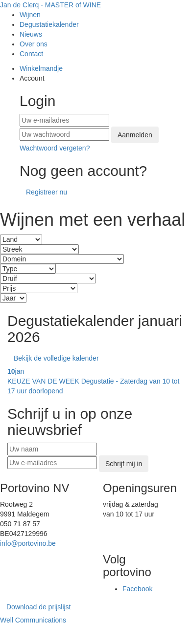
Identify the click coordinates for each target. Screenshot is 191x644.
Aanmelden (135, 135)
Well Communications (33, 620)
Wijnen (30, 15)
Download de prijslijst (39, 607)
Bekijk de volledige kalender (56, 358)
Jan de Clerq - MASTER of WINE (50, 5)
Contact (31, 54)
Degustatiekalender (49, 24)
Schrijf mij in (124, 464)
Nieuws (31, 34)
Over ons (34, 44)
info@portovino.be (28, 543)
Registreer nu (47, 192)
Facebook (137, 589)
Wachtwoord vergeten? (55, 148)
